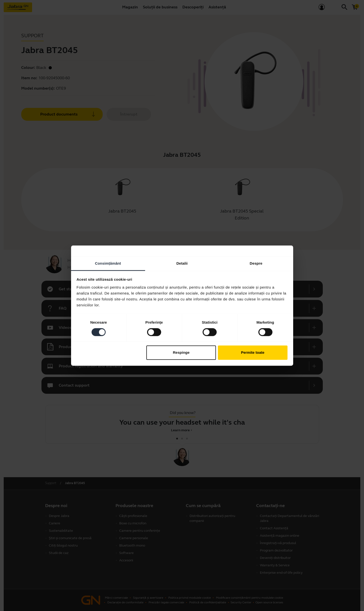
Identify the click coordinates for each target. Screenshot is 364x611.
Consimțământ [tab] (108, 263)
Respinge (181, 353)
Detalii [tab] (182, 263)
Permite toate (253, 353)
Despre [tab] (256, 263)
